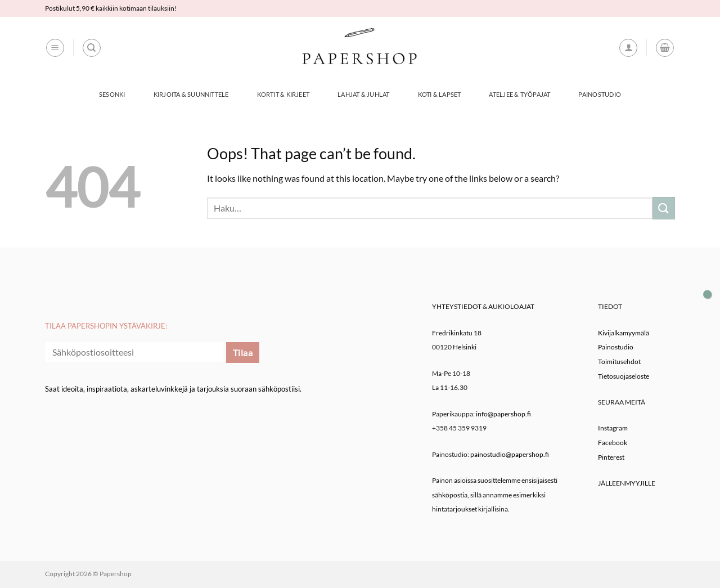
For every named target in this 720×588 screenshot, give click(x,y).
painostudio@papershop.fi (510, 454)
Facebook (613, 443)
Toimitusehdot (619, 362)
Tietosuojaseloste (624, 376)
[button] (55, 48)
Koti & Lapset (440, 94)
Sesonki (112, 94)
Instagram (613, 428)
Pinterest (611, 457)
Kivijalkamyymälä (624, 333)
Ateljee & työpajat (519, 94)
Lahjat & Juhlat (363, 94)
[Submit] (664, 208)
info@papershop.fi (503, 414)
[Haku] (92, 48)
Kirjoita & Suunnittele (191, 94)
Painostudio (599, 94)
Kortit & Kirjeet (283, 94)
